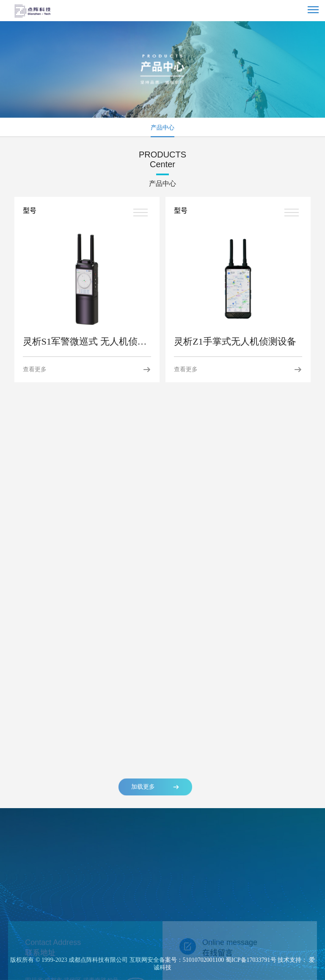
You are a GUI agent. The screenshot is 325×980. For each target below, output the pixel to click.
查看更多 (87, 370)
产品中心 (162, 128)
